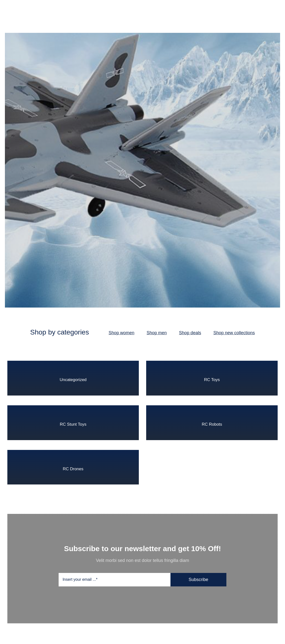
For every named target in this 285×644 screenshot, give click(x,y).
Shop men (157, 333)
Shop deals (190, 333)
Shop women (122, 333)
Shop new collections (234, 333)
